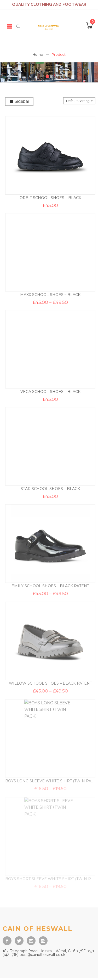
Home (38, 55)
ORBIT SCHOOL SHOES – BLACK (50, 198)
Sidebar (19, 101)
